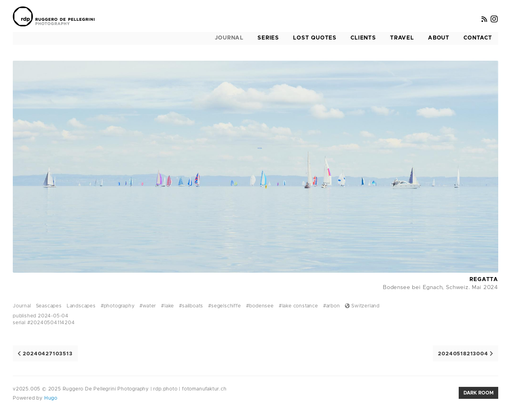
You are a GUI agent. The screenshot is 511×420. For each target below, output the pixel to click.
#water (148, 306)
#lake (167, 306)
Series (268, 38)
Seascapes (49, 306)
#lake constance (298, 306)
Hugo (50, 398)
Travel (402, 38)
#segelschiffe (224, 306)
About (439, 38)
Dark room (478, 393)
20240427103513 (45, 354)
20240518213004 (465, 354)
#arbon (332, 306)
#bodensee (260, 306)
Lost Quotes (315, 38)
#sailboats (191, 306)
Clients (363, 38)
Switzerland (362, 306)
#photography (118, 306)
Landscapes (81, 306)
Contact (478, 38)
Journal (229, 38)
